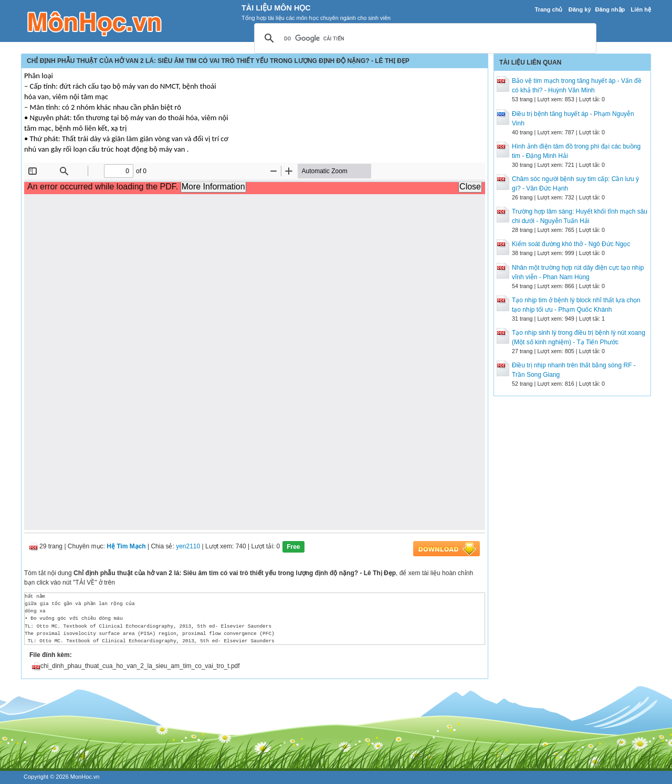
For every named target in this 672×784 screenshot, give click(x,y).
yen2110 (188, 546)
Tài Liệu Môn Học (276, 8)
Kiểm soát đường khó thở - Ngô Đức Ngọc (571, 244)
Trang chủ (549, 9)
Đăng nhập (610, 9)
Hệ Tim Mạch (126, 546)
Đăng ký (580, 9)
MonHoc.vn (85, 777)
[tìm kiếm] (424, 39)
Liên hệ (641, 9)
